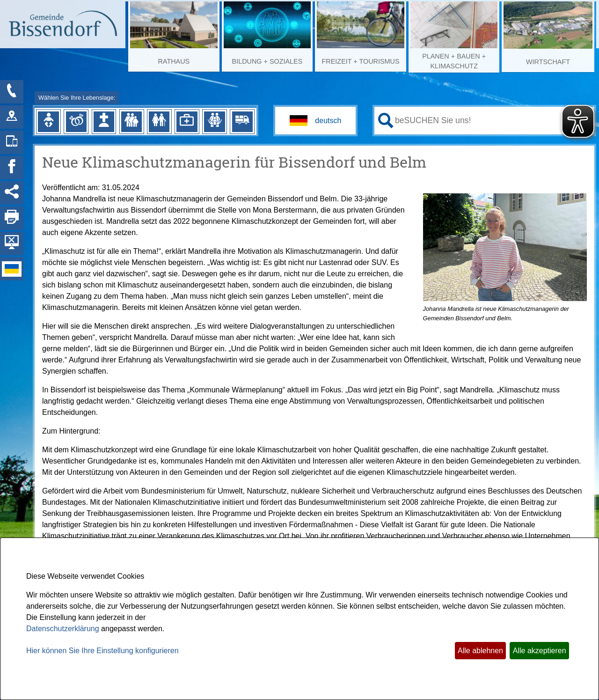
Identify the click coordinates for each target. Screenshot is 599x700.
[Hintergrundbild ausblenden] (12, 243)
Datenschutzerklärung (63, 629)
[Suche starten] (386, 121)
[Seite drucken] (12, 218)
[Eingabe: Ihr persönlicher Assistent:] (493, 120)
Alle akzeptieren (540, 651)
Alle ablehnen (480, 651)
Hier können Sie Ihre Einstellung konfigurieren (102, 651)
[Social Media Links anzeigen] (12, 193)
